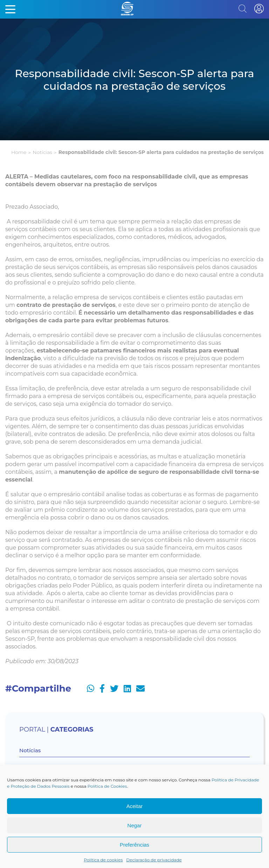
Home (19, 152)
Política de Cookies (107, 786)
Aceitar (135, 806)
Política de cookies (103, 860)
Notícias (42, 152)
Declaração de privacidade (154, 860)
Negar (135, 825)
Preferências (134, 845)
